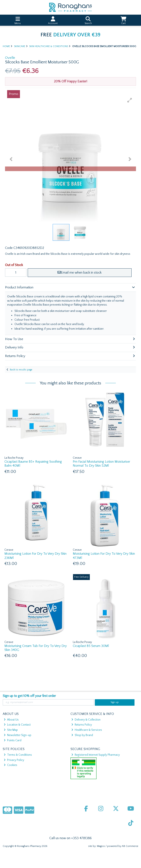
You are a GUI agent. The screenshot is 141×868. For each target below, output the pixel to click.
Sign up (115, 702)
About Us (11, 720)
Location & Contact (17, 725)
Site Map (11, 730)
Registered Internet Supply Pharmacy (96, 755)
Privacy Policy (14, 760)
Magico (101, 846)
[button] (130, 100)
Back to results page (21, 370)
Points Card (13, 740)
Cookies (10, 765)
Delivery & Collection (86, 720)
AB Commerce (130, 846)
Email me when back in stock (80, 273)
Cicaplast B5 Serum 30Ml (91, 646)
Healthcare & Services (87, 730)
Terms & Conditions (18, 755)
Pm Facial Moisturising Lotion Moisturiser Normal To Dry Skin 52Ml (101, 464)
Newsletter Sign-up (18, 735)
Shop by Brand (82, 735)
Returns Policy (82, 725)
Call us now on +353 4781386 (70, 838)
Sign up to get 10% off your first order (29, 696)
